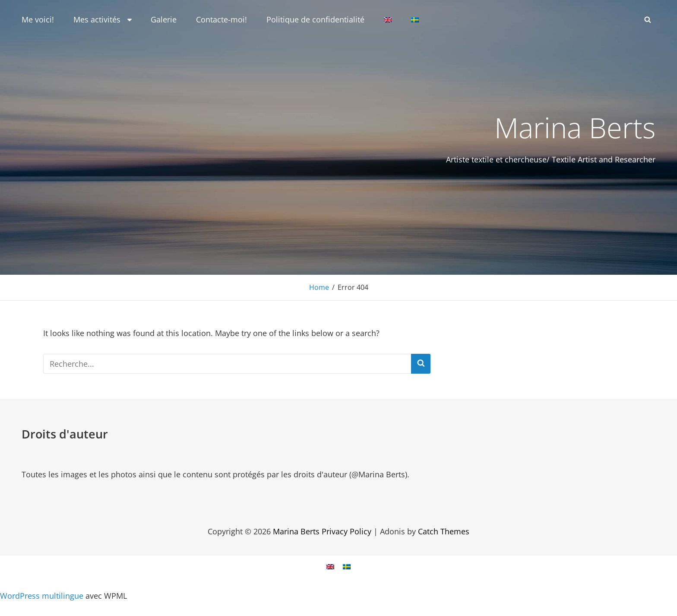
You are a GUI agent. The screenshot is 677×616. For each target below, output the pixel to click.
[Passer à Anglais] (388, 20)
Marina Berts (573, 127)
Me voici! (38, 19)
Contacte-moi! (221, 19)
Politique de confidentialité (315, 19)
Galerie (164, 19)
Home (319, 287)
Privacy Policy (346, 531)
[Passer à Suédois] (415, 20)
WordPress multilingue (42, 595)
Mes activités (103, 19)
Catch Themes (444, 531)
